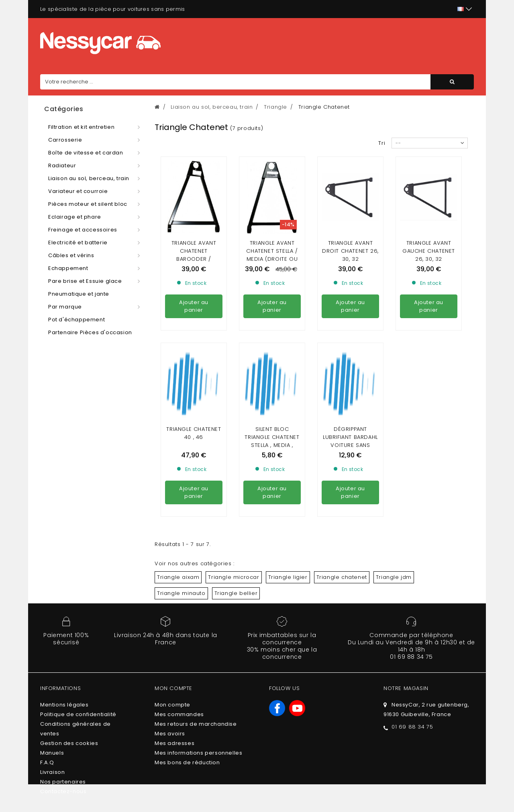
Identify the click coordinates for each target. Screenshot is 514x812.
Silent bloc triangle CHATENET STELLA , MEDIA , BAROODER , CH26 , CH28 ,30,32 (272, 445)
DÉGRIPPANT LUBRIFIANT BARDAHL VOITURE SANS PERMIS (350, 441)
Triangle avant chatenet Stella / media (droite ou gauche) (272, 255)
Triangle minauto (181, 593)
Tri (382, 143)
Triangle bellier (236, 593)
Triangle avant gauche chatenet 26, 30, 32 (429, 251)
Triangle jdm (394, 577)
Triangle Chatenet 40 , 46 (194, 433)
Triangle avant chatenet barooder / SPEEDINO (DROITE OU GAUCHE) (194, 259)
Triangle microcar (234, 577)
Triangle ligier (288, 577)
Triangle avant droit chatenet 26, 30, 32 (350, 251)
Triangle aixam (178, 577)
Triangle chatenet (342, 577)
